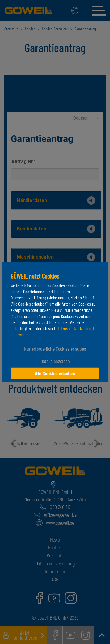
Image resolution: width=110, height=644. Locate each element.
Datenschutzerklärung (75, 328)
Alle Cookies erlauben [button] (55, 373)
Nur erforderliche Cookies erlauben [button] (55, 349)
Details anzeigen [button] (55, 361)
